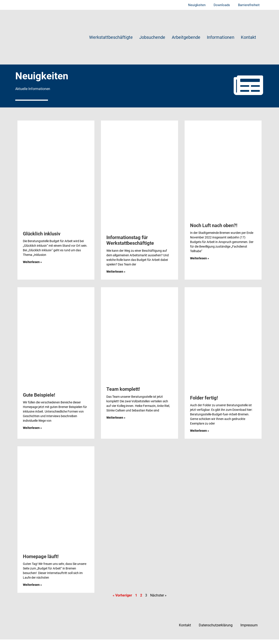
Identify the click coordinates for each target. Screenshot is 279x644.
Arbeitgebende (186, 37)
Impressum (249, 630)
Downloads (221, 5)
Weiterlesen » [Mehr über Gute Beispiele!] (32, 432)
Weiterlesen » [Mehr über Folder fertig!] (200, 435)
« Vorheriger (122, 600)
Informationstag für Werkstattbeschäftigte (130, 245)
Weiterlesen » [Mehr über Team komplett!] (116, 422)
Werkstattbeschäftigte (111, 37)
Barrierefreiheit (249, 5)
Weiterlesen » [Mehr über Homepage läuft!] (32, 589)
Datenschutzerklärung (214, 630)
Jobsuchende (152, 37)
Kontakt (248, 37)
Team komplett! (123, 394)
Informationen (221, 37)
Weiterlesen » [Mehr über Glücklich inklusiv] (32, 267)
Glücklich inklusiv (42, 238)
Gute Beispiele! (39, 399)
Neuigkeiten (195, 5)
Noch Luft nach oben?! (214, 230)
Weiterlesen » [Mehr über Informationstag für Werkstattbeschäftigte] (116, 276)
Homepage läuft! (41, 561)
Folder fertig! (204, 402)
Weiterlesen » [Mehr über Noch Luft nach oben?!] (200, 263)
